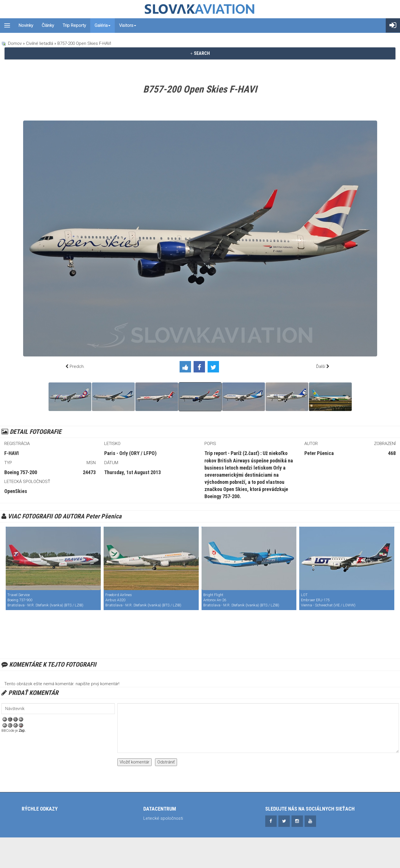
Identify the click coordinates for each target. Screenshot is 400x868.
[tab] (200, 53)
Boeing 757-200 (21, 472)
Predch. (77, 366)
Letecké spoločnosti (163, 818)
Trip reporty (74, 25)
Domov (15, 43)
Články (48, 25)
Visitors (128, 25)
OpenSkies (16, 491)
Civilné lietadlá (40, 43)
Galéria (102, 25)
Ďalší (321, 366)
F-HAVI (12, 453)
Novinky (26, 25)
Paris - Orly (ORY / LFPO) (130, 453)
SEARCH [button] (200, 53)
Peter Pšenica (319, 453)
